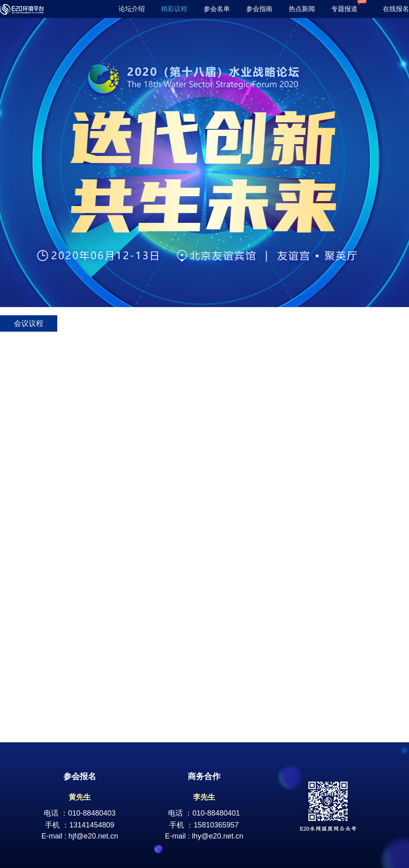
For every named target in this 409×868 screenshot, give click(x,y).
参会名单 (217, 9)
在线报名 (396, 9)
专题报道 (349, 9)
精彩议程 (174, 9)
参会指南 (259, 9)
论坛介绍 (132, 9)
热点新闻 (302, 9)
